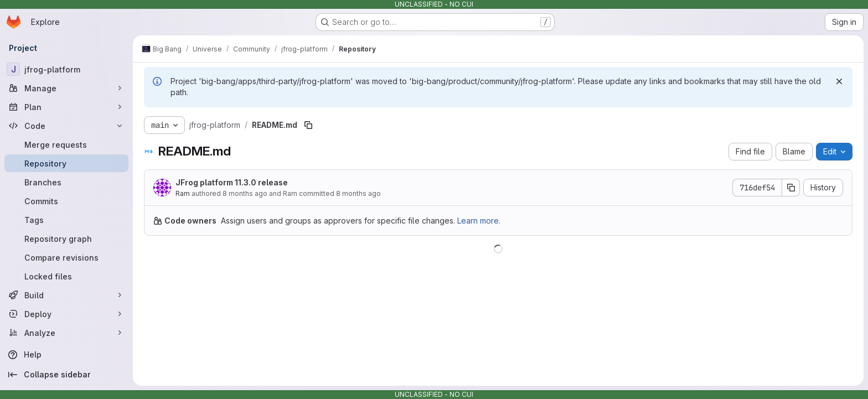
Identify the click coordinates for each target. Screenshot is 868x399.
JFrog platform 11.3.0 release (232, 182)
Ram (183, 193)
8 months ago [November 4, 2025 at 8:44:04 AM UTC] (245, 193)
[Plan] (66, 107)
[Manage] (66, 88)
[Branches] (66, 182)
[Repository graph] (66, 239)
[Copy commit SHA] (791, 188)
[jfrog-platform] (66, 69)
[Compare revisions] (66, 257)
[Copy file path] (308, 125)
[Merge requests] (66, 144)
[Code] (66, 126)
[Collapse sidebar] (66, 375)
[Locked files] (66, 276)
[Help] (66, 355)
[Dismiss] (839, 81)
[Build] (66, 295)
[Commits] (66, 201)
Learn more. (479, 221)
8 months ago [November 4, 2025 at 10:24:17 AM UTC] (358, 193)
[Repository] (66, 163)
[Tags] (66, 220)
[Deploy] (66, 314)
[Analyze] (66, 333)
